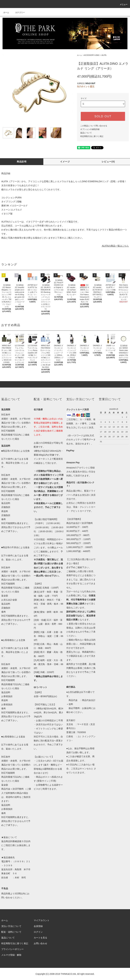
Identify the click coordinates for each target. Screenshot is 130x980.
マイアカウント (42, 920)
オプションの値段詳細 (90, 129)
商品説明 (22, 162)
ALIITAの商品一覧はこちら (115, 246)
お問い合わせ (40, 943)
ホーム (6, 12)
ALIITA (104, 55)
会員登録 (38, 926)
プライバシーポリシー (12, 949)
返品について (86, 133)
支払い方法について (11, 926)
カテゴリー (18, 12)
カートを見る (40, 938)
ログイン (38, 932)
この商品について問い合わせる (94, 126)
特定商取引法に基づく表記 (92, 136)
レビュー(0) (108, 162)
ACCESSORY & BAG (92, 55)
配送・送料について (11, 932)
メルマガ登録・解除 (11, 955)
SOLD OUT (103, 116)
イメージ (65, 162)
